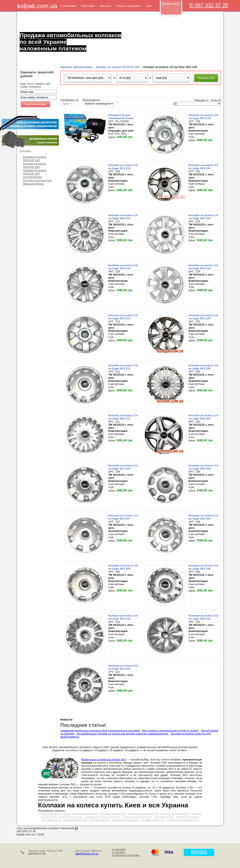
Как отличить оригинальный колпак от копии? (170, 732)
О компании (119, 849)
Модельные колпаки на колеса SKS (104, 760)
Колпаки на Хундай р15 (137, 817)
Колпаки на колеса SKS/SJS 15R (35, 165)
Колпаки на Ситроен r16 (144, 814)
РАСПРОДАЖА (33, 177)
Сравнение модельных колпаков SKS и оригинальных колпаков (100, 732)
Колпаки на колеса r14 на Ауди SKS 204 (203, 569)
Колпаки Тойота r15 (153, 820)
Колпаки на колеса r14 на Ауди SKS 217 (123, 218)
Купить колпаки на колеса (54, 814)
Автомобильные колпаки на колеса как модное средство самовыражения (122, 735)
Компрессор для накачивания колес (121, 118)
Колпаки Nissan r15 (75, 820)
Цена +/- (68, 105)
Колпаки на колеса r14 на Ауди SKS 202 (203, 418)
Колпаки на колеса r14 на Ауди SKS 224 (203, 268)
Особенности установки (126, 855)
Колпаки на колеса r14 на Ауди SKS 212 (123, 368)
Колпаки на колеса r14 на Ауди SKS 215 (123, 318)
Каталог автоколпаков (76, 67)
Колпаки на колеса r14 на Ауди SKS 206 (203, 518)
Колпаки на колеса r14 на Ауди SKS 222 (123, 669)
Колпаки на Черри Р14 (175, 814)
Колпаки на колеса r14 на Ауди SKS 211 (123, 418)
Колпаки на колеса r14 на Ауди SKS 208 (203, 468)
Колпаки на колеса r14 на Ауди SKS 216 (123, 268)
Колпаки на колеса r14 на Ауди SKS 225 (203, 318)
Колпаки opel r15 (100, 820)
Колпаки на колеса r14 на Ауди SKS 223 (203, 218)
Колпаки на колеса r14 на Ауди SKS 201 (203, 168)
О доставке (119, 852)
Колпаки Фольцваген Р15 (183, 820)
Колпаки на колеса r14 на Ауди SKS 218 (123, 168)
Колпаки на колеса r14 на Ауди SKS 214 (123, 619)
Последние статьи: (84, 726)
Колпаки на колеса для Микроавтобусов (37, 182)
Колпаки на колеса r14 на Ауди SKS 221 (203, 619)
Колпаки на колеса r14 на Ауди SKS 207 (123, 518)
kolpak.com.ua (37, 6)
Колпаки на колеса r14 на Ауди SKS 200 (203, 368)
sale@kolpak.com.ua (87, 854)
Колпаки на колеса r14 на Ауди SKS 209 (123, 468)
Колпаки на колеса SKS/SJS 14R (35, 159)
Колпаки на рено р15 (125, 820)
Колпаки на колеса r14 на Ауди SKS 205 (123, 569)
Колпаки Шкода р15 (85, 814)
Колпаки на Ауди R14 (113, 814)
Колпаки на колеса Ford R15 (103, 817)
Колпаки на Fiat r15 (71, 817)
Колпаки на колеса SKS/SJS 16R (35, 172)
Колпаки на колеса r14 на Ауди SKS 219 (203, 118)
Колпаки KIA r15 (164, 817)
